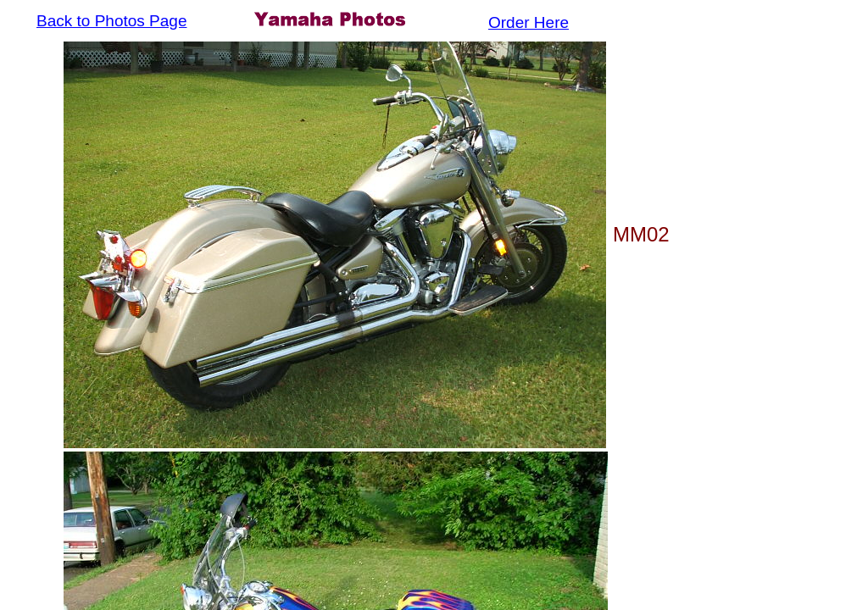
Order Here (529, 22)
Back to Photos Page (111, 21)
